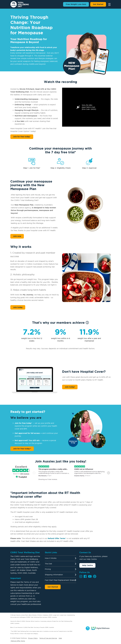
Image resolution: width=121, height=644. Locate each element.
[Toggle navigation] (109, 4)
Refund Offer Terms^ (57, 538)
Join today (18, 307)
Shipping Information (54, 575)
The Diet (48, 564)
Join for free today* (22, 137)
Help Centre (87, 565)
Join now (17, 236)
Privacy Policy (33, 638)
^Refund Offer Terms (18, 641)
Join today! (70, 387)
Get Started (98, 4)
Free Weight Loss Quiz (76, 4)
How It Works (51, 558)
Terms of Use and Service (48, 638)
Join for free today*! (22, 449)
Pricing (48, 569)
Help (60, 638)
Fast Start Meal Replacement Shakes (60, 580)
